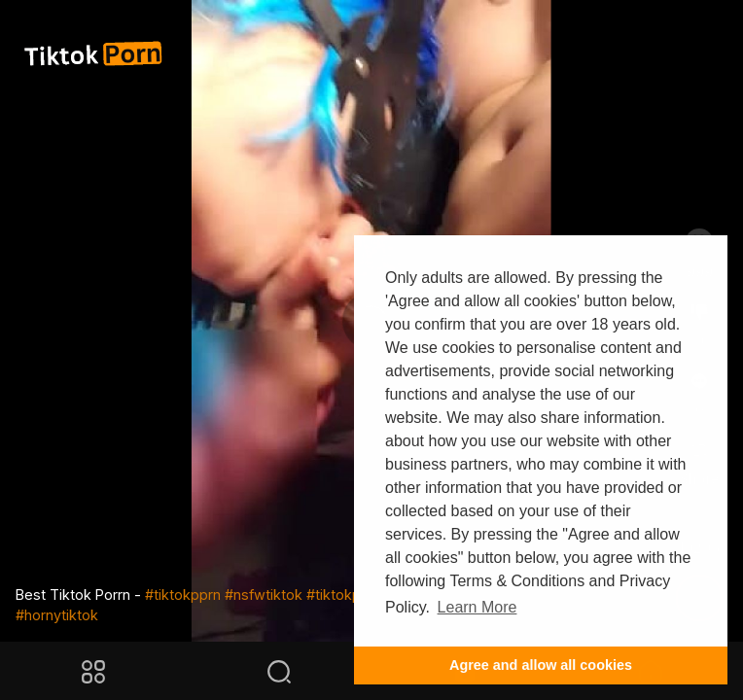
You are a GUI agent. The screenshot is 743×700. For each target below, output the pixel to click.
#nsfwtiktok (264, 595)
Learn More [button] (478, 607)
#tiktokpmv (344, 595)
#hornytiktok (57, 615)
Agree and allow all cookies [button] (541, 665)
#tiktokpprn (183, 595)
